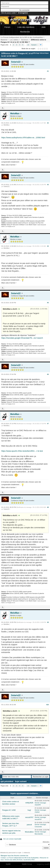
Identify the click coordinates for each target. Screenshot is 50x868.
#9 (48, 622)
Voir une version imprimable (12, 839)
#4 (48, 246)
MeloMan (15, 114)
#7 (48, 424)
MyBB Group (27, 864)
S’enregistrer (23, 13)
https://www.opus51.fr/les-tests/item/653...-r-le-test (22, 451)
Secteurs (25, 40)
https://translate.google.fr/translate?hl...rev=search (22, 338)
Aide (44, 27)
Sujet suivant (21, 781)
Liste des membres (26, 27)
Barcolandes (39, 834)
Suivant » (34, 45)
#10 (47, 705)
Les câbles (14, 40)
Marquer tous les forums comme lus (14, 856)
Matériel (4, 40)
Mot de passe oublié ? (9, 13)
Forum (7, 27)
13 (28, 45)
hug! (29, 810)
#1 (48, 71)
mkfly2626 (29, 803)
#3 (48, 185)
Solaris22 (16, 62)
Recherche (25, 32)
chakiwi (37, 812)
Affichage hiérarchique (41, 53)
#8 (48, 507)
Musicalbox (29, 832)
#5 (48, 303)
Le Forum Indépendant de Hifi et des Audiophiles (23, 858)
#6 (48, 374)
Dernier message (40, 803)
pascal (29, 825)
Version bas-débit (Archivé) (13, 860)
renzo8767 (29, 817)
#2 (48, 123)
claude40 (38, 805)
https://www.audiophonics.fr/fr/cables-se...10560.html (23, 138)
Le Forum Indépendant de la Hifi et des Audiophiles (22, 37)
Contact (3, 858)
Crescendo (38, 827)
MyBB (8, 864)
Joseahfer (47, 864)
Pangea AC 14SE (9, 810)
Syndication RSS (29, 860)
